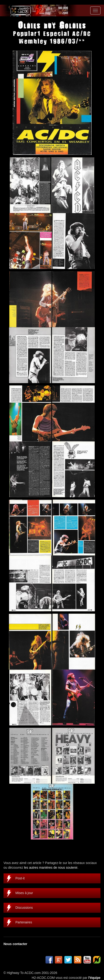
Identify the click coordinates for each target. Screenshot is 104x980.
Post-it (20, 878)
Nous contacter (15, 944)
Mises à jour (24, 893)
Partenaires (24, 922)
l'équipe (94, 978)
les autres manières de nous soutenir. (51, 868)
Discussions (24, 908)
